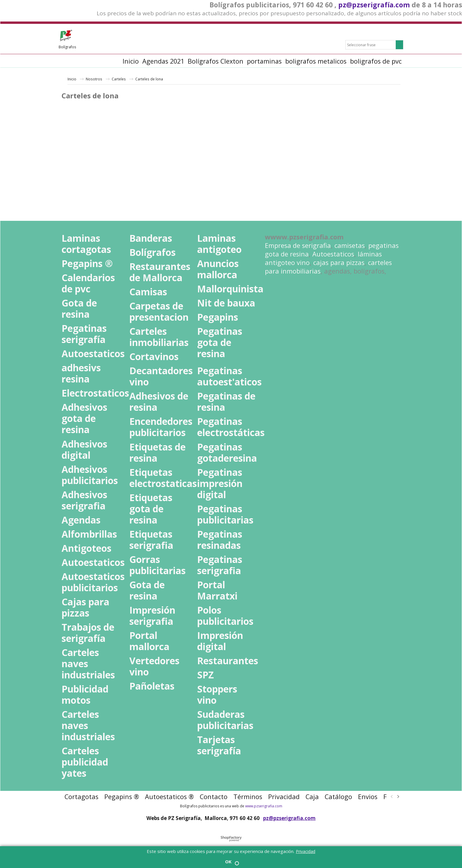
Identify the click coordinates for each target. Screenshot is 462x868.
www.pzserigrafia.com (264, 806)
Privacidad (306, 851)
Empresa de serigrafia (298, 245)
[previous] (392, 796)
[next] (398, 796)
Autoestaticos (333, 254)
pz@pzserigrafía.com (374, 5)
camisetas (350, 245)
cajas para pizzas (339, 262)
